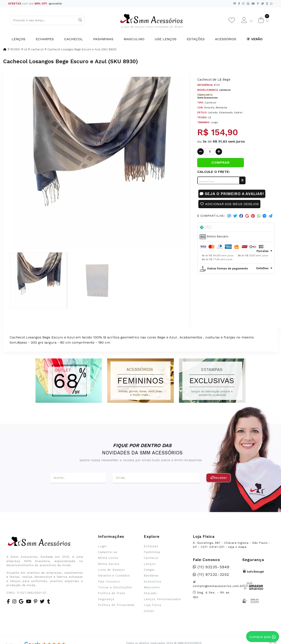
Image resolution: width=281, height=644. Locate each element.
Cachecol (73, 39)
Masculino (134, 39)
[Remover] (201, 152)
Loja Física (152, 605)
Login (102, 546)
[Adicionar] (219, 152)
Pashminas (103, 39)
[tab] (236, 227)
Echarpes (45, 39)
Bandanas (151, 575)
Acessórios (226, 39)
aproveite (55, 4)
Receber (218, 478)
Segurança (106, 599)
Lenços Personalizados (162, 599)
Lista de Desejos (111, 570)
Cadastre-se (108, 552)
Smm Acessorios (208, 98)
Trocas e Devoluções (115, 587)
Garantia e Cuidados (114, 575)
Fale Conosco (109, 581)
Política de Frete (112, 593)
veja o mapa (237, 547)
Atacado (150, 593)
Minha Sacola (109, 564)
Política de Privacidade (116, 605)
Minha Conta (108, 558)
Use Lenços (166, 39)
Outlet (149, 611)
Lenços (19, 39)
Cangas (149, 570)
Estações (196, 39)
